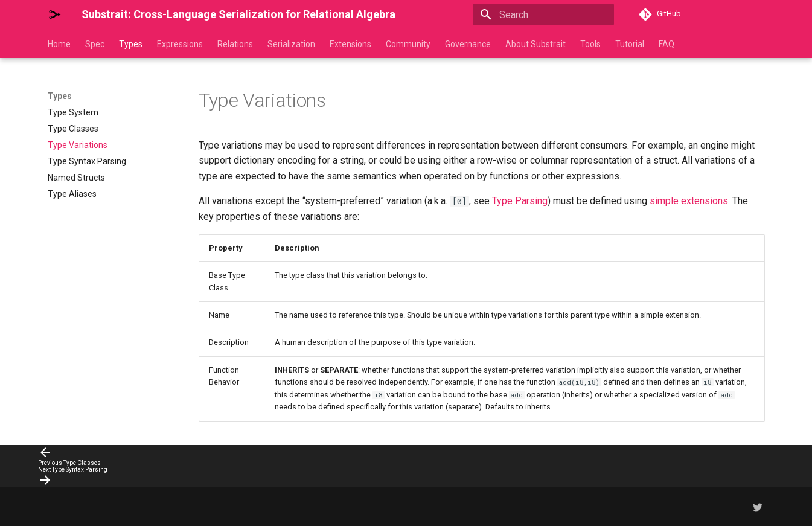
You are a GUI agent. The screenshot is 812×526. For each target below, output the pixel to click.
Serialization (291, 44)
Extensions (350, 44)
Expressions (180, 44)
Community (408, 44)
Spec (95, 44)
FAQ (667, 44)
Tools (590, 44)
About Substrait (535, 44)
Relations (235, 44)
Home (59, 44)
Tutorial (630, 44)
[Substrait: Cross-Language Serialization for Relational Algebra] (55, 14)
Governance (468, 44)
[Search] (543, 14)
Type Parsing (520, 201)
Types (131, 44)
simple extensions (689, 201)
